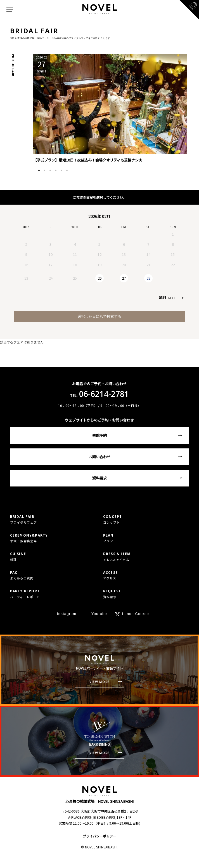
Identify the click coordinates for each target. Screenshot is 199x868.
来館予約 (99, 435)
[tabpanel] (110, 109)
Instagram (67, 614)
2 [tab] (44, 170)
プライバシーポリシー (99, 836)
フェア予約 (149, 859)
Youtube (99, 614)
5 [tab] (61, 170)
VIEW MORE (99, 682)
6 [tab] (67, 170)
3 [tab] (50, 170)
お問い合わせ (99, 457)
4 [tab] (56, 170)
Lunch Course (136, 614)
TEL (50, 859)
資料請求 (99, 478)
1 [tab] (39, 170)
